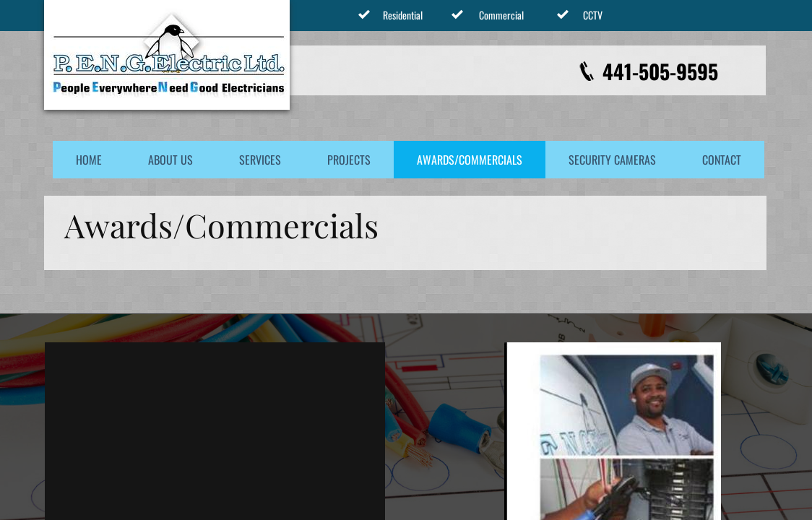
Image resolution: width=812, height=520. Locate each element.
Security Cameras (612, 160)
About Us (170, 160)
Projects (349, 160)
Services (260, 160)
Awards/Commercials (470, 160)
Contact (722, 160)
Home (89, 160)
